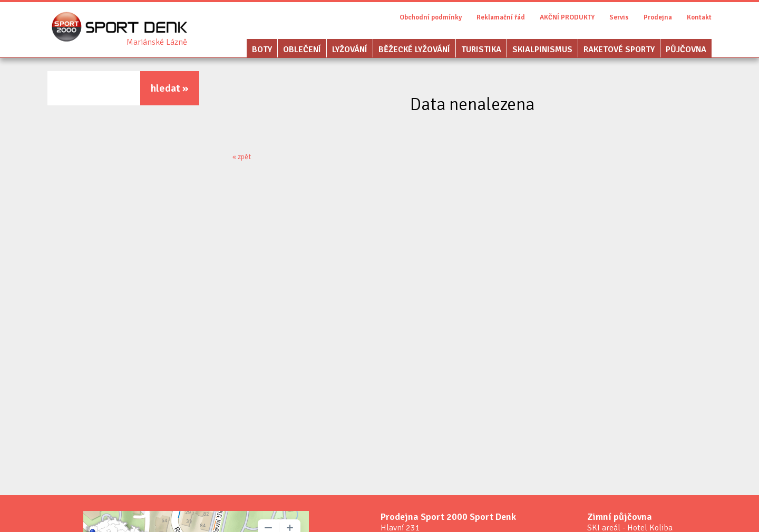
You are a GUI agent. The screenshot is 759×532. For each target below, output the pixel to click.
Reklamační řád (501, 17)
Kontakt (699, 17)
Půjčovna (686, 50)
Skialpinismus (542, 50)
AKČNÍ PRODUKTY (567, 17)
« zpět (242, 157)
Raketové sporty (619, 50)
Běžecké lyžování (414, 50)
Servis (619, 17)
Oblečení (302, 50)
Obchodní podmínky (431, 17)
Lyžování (350, 50)
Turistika (481, 50)
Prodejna (658, 17)
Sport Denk (157, 42)
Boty (262, 50)
